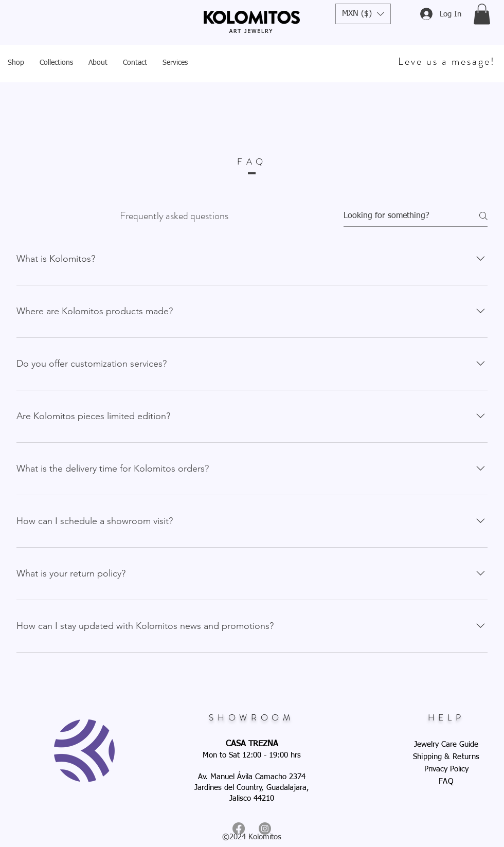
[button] (363, 14)
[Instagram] (265, 828)
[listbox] (363, 14)
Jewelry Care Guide (446, 744)
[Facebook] (239, 828)
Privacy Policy (446, 769)
